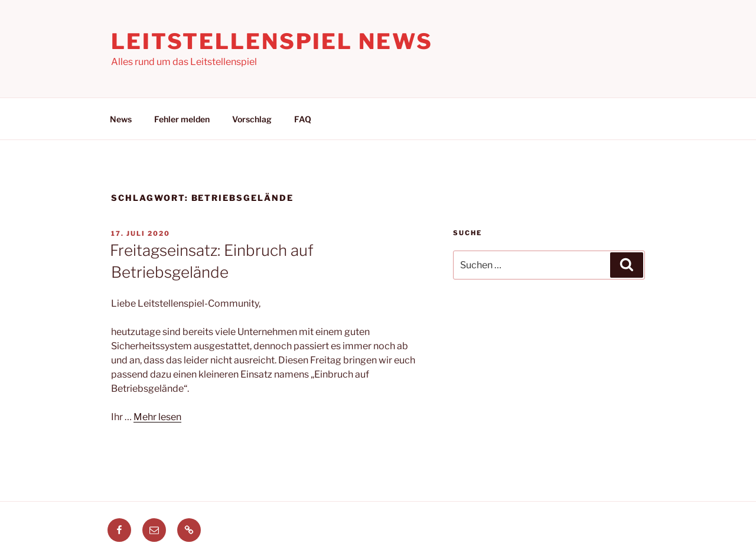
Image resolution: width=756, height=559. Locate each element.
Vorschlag (252, 119)
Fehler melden (182, 119)
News (121, 119)
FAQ (303, 119)
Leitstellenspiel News (272, 41)
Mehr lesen (157, 417)
